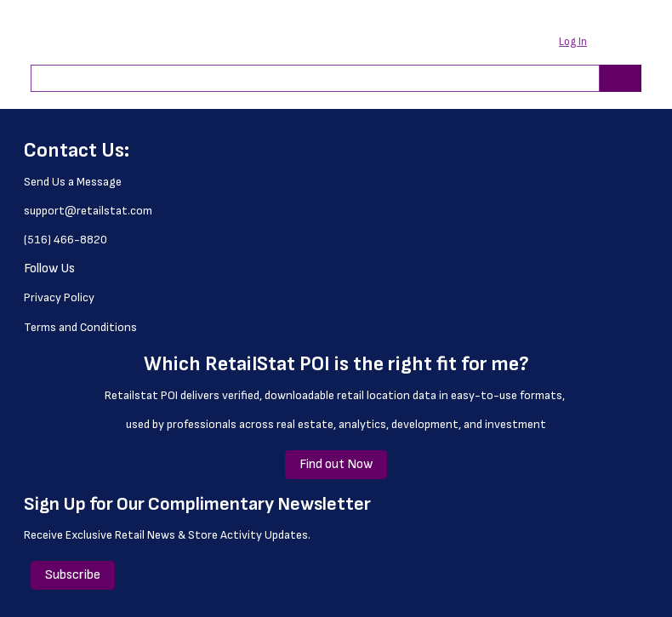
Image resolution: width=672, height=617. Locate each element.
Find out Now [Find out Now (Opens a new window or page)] (336, 464)
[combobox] (308, 78)
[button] (583, 43)
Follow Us (49, 269)
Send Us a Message (73, 182)
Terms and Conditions (80, 327)
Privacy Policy (59, 297)
